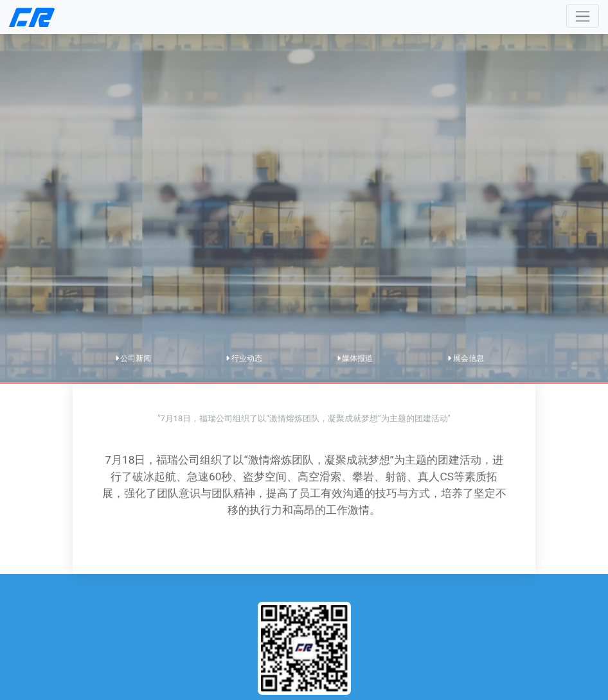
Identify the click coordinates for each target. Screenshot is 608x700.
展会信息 (466, 358)
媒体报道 (355, 358)
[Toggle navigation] (583, 16)
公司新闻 (133, 358)
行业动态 (244, 358)
